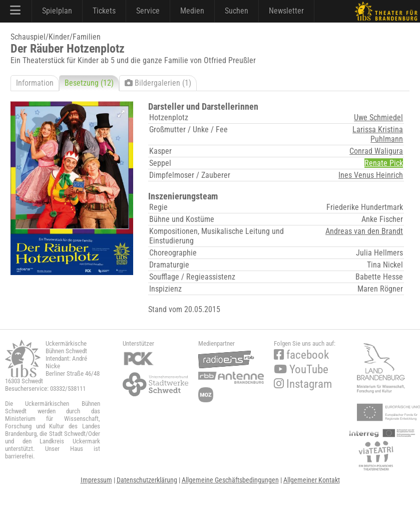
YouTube (301, 369)
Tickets (104, 11)
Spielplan (57, 11)
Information (35, 83)
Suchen (237, 11)
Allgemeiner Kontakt (312, 480)
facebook (301, 355)
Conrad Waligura (376, 151)
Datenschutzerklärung (147, 480)
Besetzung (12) (89, 83)
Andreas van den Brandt (364, 231)
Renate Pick (384, 163)
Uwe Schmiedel (378, 117)
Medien (192, 11)
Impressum (96, 480)
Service (148, 11)
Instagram (303, 384)
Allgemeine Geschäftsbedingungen (230, 480)
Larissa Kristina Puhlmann (378, 134)
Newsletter (286, 11)
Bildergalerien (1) (158, 83)
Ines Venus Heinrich (371, 175)
